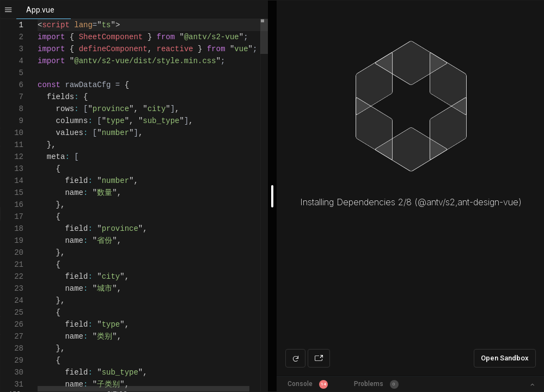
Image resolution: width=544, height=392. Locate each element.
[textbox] (38, 19)
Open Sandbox (505, 358)
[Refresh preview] (295, 358)
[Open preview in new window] (319, 358)
